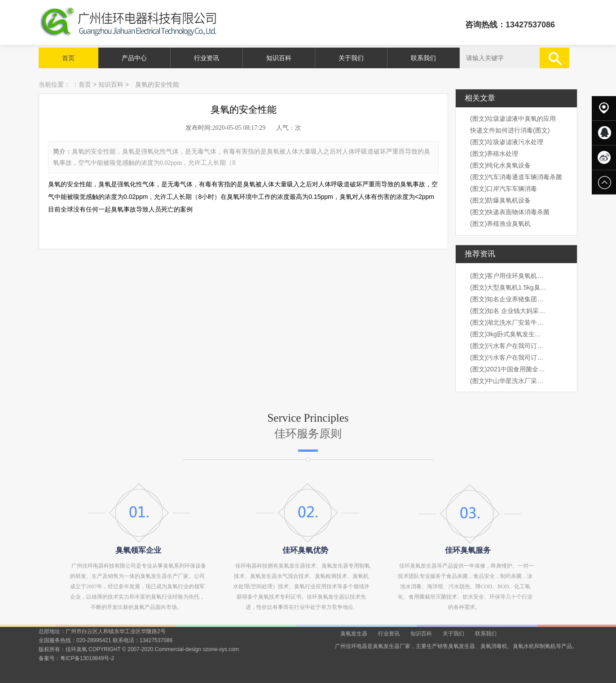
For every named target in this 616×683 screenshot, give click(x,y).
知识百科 (279, 58)
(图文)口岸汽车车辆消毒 (504, 189)
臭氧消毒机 (494, 646)
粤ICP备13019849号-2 (87, 658)
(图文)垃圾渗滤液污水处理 (507, 142)
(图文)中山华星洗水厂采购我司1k (508, 381)
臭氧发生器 (354, 634)
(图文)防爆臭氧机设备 (500, 200)
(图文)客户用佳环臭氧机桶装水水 (508, 276)
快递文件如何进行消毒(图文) (510, 130)
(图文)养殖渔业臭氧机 (500, 224)
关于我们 (351, 58)
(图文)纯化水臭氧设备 (500, 165)
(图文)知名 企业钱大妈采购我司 (508, 311)
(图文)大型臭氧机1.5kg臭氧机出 (508, 287)
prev (67, 341)
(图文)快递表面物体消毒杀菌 (510, 212)
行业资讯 (207, 58)
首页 (68, 58)
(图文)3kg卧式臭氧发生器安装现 (508, 334)
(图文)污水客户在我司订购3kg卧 (508, 346)
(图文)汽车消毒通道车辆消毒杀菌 (516, 177)
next (549, 341)
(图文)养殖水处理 (494, 154)
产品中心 (134, 58)
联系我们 (423, 58)
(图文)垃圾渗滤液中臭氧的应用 (513, 119)
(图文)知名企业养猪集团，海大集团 (508, 299)
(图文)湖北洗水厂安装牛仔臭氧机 (508, 322)
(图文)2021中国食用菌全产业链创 (508, 369)
